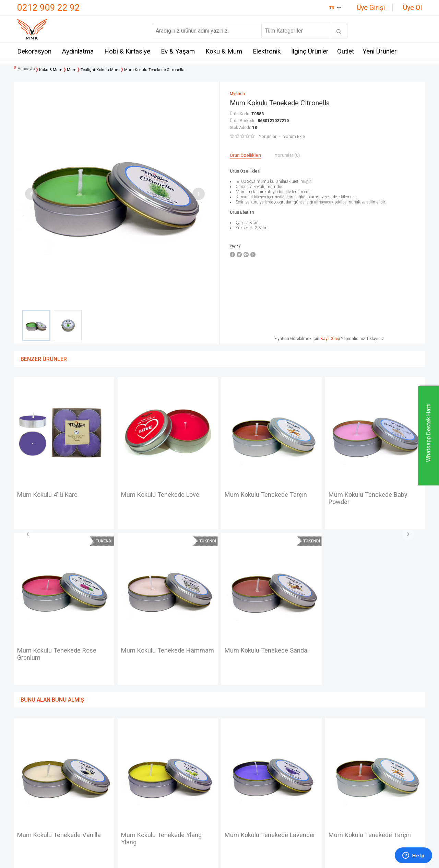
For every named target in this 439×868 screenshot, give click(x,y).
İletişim (26, 753)
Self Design (100, 803)
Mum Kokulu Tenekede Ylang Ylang (61, 684)
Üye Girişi (371, 8)
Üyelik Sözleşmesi (177, 765)
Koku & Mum (224, 52)
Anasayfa (234, 753)
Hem (91, 765)
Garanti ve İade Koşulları (183, 791)
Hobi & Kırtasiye (127, 52)
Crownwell (98, 778)
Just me (96, 816)
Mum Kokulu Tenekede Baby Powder (267, 499)
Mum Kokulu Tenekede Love (60, 495)
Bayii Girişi (330, 339)
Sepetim (233, 803)
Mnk (91, 753)
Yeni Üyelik (236, 765)
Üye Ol (412, 8)
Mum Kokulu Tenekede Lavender (156, 684)
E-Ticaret (199, 859)
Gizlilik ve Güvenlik (177, 803)
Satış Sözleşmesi (175, 778)
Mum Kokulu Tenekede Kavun (373, 680)
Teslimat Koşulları (176, 753)
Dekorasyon (34, 52)
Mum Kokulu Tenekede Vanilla (374, 495)
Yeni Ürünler (380, 52)
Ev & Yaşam (178, 52)
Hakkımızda (31, 778)
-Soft (184, 859)
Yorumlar (268, 136)
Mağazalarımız (35, 765)
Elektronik (267, 52)
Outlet (346, 52)
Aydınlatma (78, 52)
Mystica (95, 791)
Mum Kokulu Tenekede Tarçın (166, 495)
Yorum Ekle (294, 136)
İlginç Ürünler (310, 52)
